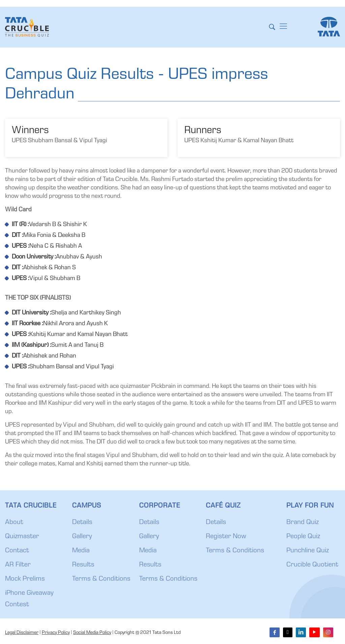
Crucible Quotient (312, 565)
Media (81, 551)
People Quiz (303, 537)
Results (83, 565)
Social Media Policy (92, 633)
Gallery (82, 537)
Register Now (226, 537)
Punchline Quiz (308, 551)
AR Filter (18, 565)
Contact (17, 551)
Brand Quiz (303, 523)
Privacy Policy (56, 633)
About (14, 523)
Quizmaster (22, 537)
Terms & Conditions (101, 579)
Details (82, 523)
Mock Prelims (25, 579)
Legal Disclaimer (22, 633)
